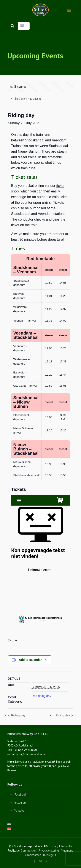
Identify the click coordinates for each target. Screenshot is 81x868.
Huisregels (50, 855)
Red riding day (41, 696)
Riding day (18, 715)
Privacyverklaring (49, 851)
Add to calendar (30, 660)
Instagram (21, 803)
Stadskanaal (35, 140)
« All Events (18, 87)
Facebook (20, 795)
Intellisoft (65, 846)
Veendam (59, 140)
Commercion (29, 851)
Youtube (19, 811)
